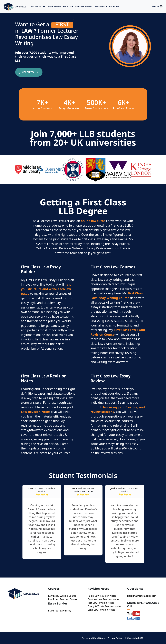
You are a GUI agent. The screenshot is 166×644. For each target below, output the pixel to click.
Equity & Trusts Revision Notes (105, 606)
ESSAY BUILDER (38, 7)
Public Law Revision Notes (102, 596)
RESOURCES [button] (100, 7)
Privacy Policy (115, 638)
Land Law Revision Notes (101, 610)
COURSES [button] (67, 7)
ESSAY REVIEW (54, 7)
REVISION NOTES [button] (83, 7)
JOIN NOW (29, 72)
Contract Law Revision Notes (104, 599)
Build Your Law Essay (60, 611)
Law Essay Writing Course (62, 596)
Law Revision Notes (36, 412)
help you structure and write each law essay (46, 289)
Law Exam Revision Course (63, 599)
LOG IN (158, 7)
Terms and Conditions (93, 638)
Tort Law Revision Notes (101, 603)
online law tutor (93, 221)
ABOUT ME (114, 7)
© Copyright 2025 (134, 638)
